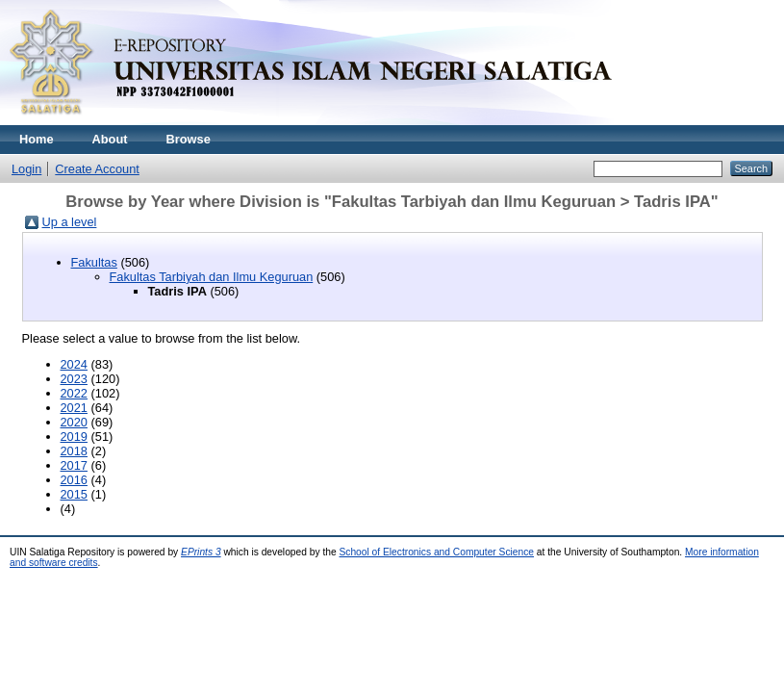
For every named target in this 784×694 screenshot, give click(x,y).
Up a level (70, 222)
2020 (74, 422)
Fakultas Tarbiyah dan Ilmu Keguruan (212, 277)
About (110, 139)
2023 (74, 379)
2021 (74, 408)
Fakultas (94, 262)
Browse (189, 139)
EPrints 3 (201, 552)
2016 (74, 480)
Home (37, 139)
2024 (74, 364)
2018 (74, 451)
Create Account (97, 169)
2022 (74, 393)
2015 (74, 494)
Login (26, 169)
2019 (74, 437)
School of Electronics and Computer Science (436, 552)
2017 (74, 465)
